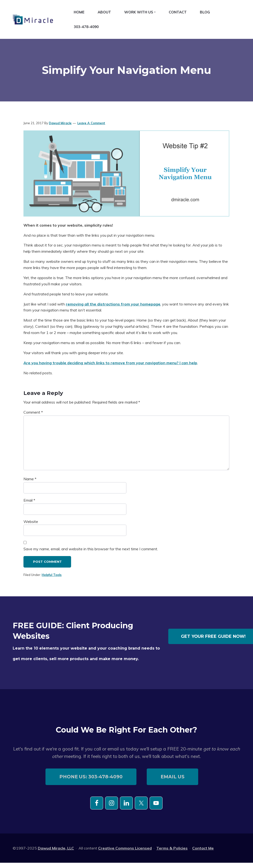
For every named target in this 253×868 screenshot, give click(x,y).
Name (30, 479)
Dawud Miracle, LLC (56, 848)
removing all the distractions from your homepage (113, 304)
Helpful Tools (52, 575)
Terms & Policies (172, 848)
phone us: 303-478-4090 (91, 777)
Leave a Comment (91, 123)
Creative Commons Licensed (125, 848)
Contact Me (203, 848)
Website (31, 522)
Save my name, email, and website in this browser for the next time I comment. (91, 549)
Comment (33, 412)
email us (173, 777)
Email (29, 500)
